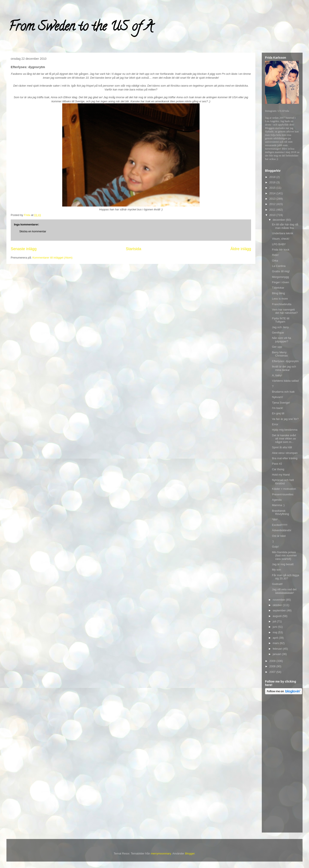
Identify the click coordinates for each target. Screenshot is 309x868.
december (279, 220)
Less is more (280, 299)
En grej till (278, 413)
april (276, 638)
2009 (273, 661)
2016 (273, 182)
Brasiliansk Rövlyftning (280, 512)
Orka (275, 261)
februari (278, 649)
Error (275, 424)
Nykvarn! (277, 397)
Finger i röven (280, 282)
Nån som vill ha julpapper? (281, 340)
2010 (273, 215)
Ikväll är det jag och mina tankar (284, 368)
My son (276, 570)
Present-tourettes (283, 494)
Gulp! (275, 547)
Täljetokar (278, 288)
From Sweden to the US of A (81, 28)
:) (273, 541)
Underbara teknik (282, 233)
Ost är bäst (279, 536)
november (279, 600)
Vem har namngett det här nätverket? (285, 311)
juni (275, 627)
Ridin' (275, 255)
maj (275, 632)
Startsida (133, 249)
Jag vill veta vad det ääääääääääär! (284, 591)
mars (276, 643)
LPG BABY (279, 244)
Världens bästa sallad (285, 381)
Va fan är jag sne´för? (285, 419)
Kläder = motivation (284, 489)
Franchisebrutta (282, 304)
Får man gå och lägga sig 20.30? (285, 577)
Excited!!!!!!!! (280, 525)
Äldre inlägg (241, 249)
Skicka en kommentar (33, 231)
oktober (278, 605)
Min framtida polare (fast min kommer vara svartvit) (284, 556)
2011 (273, 210)
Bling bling (278, 293)
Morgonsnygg (280, 277)
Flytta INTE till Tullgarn (281, 320)
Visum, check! (281, 239)
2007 (273, 672)
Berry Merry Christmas (280, 354)
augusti (278, 616)
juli (275, 621)
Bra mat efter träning (285, 458)
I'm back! (277, 408)
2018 (273, 177)
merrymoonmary (161, 853)
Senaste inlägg (24, 249)
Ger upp (277, 347)
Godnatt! (277, 584)
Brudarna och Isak (283, 392)
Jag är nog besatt (283, 564)
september (280, 610)
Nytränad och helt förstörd (283, 482)
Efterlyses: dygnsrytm (285, 361)
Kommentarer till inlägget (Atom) (52, 258)
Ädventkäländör (282, 530)
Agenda (277, 500)
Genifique (278, 333)
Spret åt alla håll (282, 447)
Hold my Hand (281, 475)
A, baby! (277, 375)
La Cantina (279, 266)
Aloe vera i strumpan (285, 453)
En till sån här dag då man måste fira (285, 226)
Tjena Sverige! (281, 403)
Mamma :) (278, 505)
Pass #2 (277, 464)
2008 (273, 666)
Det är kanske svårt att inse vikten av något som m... (284, 439)
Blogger (190, 853)
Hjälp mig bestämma (285, 430)
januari (277, 654)
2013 (273, 199)
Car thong (278, 469)
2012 (273, 204)
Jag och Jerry (280, 327)
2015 (273, 188)
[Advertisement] (282, 764)
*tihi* (275, 520)
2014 (273, 193)
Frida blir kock (281, 250)
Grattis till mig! (281, 271)
